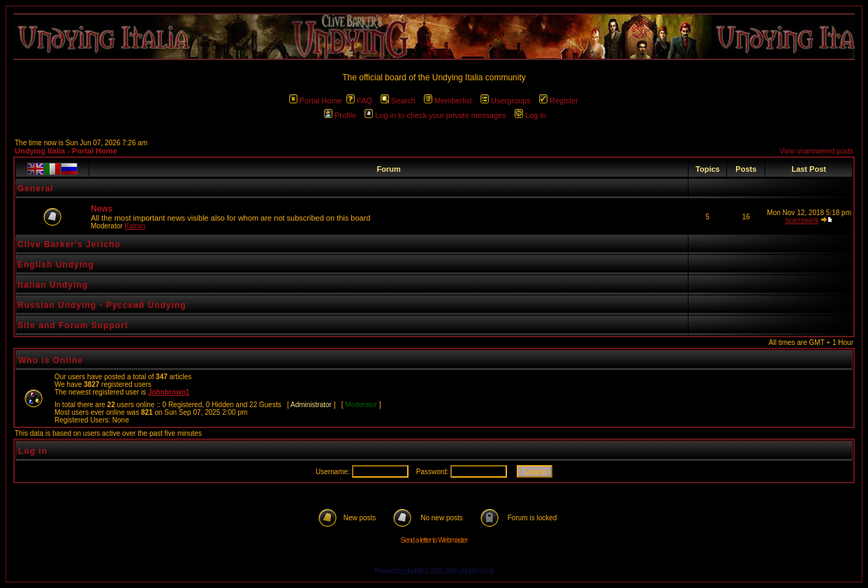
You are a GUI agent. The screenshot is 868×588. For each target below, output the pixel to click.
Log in (530, 115)
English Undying (56, 265)
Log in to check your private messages (435, 115)
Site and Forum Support (73, 325)
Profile (340, 115)
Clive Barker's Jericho (69, 244)
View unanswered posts (817, 151)
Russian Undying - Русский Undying (102, 305)
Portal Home (316, 101)
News (102, 209)
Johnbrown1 (169, 392)
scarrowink (802, 220)
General (36, 189)
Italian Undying (53, 285)
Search (398, 101)
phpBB (414, 571)
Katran (134, 226)
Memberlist (448, 101)
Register (559, 101)
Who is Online (51, 360)
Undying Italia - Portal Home (66, 151)
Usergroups (506, 101)
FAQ (359, 101)
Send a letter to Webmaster (434, 540)
